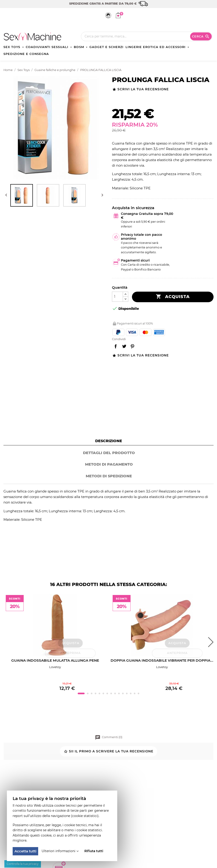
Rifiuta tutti (94, 851)
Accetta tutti (25, 851)
